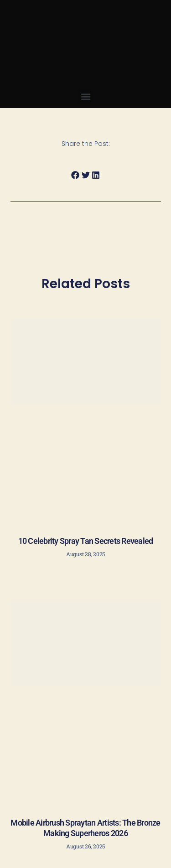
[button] (85, 96)
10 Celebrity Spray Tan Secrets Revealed (86, 541)
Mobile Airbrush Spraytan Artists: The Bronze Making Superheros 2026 (85, 828)
